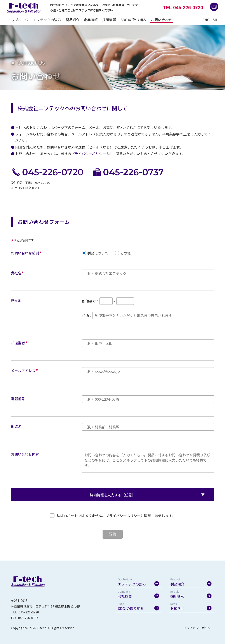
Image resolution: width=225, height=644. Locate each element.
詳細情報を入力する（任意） (113, 495)
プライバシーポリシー (89, 154)
